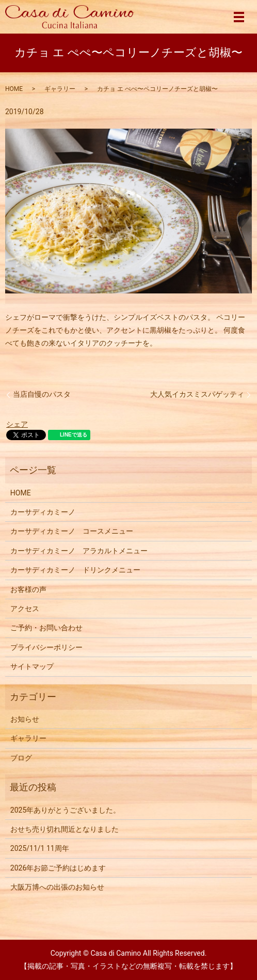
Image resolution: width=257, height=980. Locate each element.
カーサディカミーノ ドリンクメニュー (75, 570)
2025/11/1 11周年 (40, 848)
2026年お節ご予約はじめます (58, 868)
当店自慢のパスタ (42, 394)
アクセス (25, 609)
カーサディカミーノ (43, 512)
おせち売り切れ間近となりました (65, 829)
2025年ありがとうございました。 (65, 810)
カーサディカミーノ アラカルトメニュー (79, 551)
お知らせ (25, 719)
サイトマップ (32, 666)
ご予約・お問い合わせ (46, 628)
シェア (17, 424)
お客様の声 (28, 589)
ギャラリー (60, 89)
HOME (14, 89)
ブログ (21, 758)
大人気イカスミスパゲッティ (197, 394)
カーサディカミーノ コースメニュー (72, 531)
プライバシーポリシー (46, 647)
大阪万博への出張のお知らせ (57, 887)
